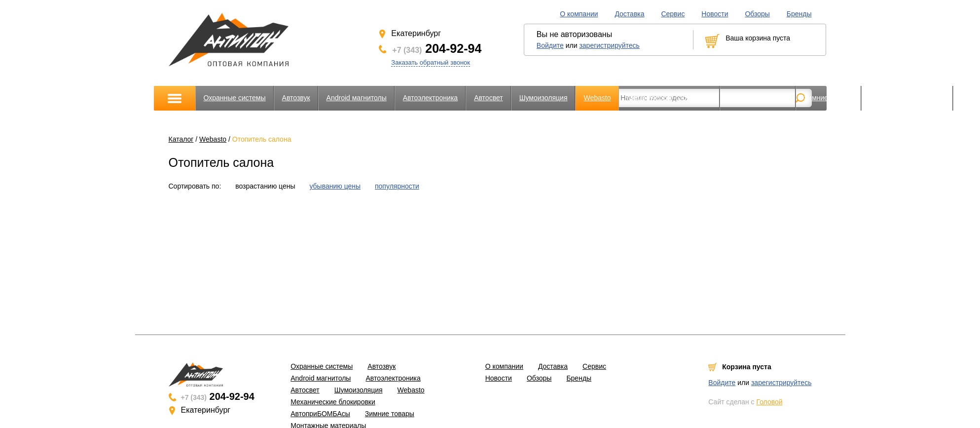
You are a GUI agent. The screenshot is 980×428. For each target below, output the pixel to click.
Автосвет (489, 98)
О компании (579, 14)
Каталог (181, 139)
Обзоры (757, 14)
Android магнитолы (357, 98)
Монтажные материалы (907, 98)
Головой (769, 402)
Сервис (673, 14)
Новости (715, 14)
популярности (397, 186)
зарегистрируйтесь (609, 45)
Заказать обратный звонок (431, 62)
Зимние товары (829, 98)
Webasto (597, 98)
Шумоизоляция (544, 98)
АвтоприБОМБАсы (758, 98)
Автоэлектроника (430, 98)
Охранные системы (235, 98)
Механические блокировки (669, 98)
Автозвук (296, 98)
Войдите (550, 45)
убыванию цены (335, 186)
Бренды (799, 14)
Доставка (629, 14)
